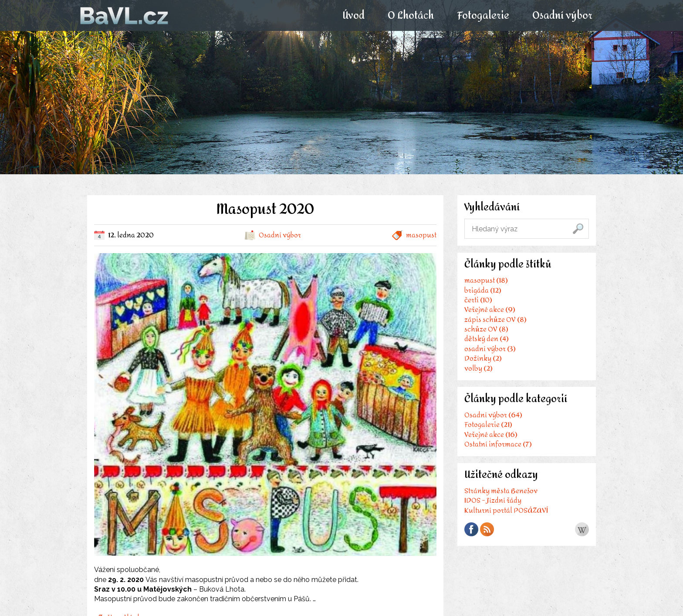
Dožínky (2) (483, 359)
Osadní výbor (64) (493, 416)
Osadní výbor (562, 16)
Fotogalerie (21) (488, 426)
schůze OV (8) (486, 330)
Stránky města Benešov (501, 492)
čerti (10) (478, 301)
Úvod (353, 16)
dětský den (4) (487, 340)
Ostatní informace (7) (498, 445)
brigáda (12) (483, 291)
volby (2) (478, 369)
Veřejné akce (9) (490, 310)
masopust (421, 235)
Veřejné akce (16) (491, 435)
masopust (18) (486, 281)
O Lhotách (410, 16)
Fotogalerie (483, 16)
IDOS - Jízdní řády (493, 503)
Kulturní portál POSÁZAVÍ (506, 512)
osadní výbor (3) (490, 349)
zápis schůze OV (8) (495, 320)
